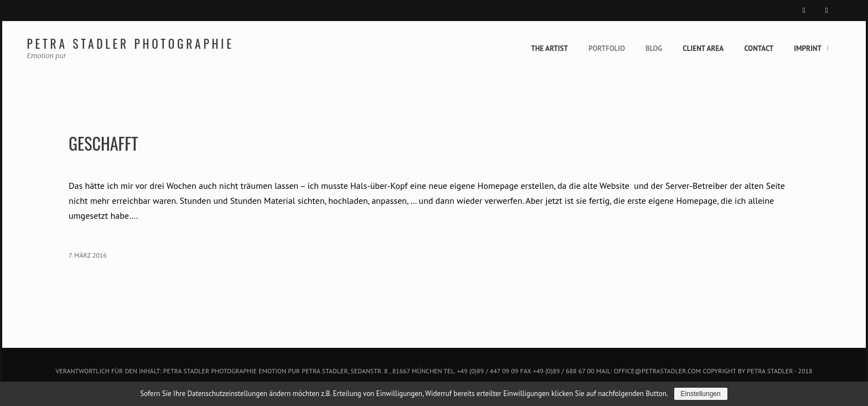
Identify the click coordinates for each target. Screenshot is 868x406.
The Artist (520, 48)
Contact (753, 48)
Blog (635, 48)
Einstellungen (709, 394)
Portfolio (583, 48)
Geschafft (119, 143)
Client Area (691, 48)
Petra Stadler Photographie (158, 43)
